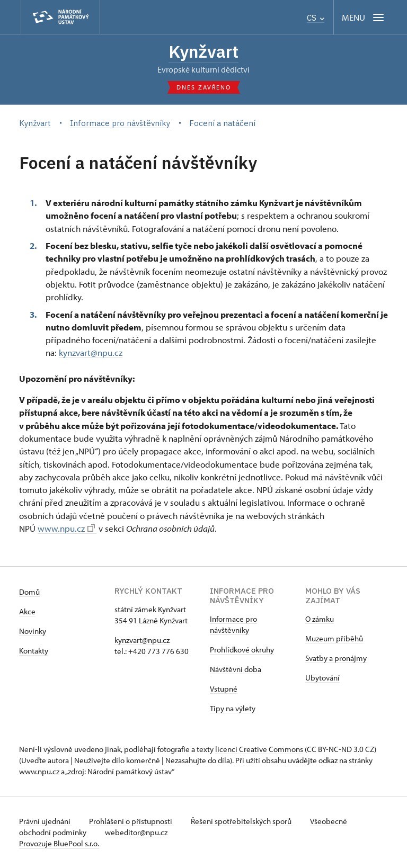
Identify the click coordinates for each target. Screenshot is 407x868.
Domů (29, 592)
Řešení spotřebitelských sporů (242, 821)
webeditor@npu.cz (136, 832)
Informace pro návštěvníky (233, 624)
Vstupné (224, 689)
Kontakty (34, 651)
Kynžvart (203, 51)
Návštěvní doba (236, 669)
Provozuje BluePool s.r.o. (59, 843)
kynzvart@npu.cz (91, 352)
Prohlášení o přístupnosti (131, 821)
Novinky (33, 631)
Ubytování (322, 678)
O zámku (320, 619)
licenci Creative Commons (259, 749)
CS (316, 18)
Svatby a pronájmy (336, 658)
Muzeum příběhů (334, 638)
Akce (27, 611)
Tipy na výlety (233, 708)
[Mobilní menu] (364, 17)
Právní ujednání (46, 821)
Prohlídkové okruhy (242, 650)
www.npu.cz (66, 528)
